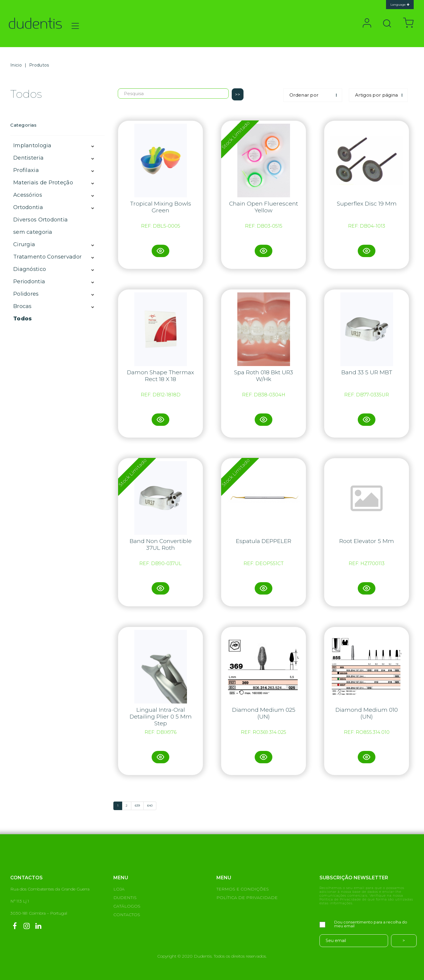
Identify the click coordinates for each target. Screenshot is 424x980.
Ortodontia (28, 207)
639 (137, 806)
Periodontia (29, 282)
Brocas (23, 306)
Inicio (16, 65)
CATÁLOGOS (127, 906)
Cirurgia (24, 244)
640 (150, 806)
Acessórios (28, 195)
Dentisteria (28, 158)
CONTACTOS (127, 915)
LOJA (119, 889)
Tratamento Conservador (47, 257)
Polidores (26, 294)
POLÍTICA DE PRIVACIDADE (247, 898)
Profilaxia (26, 170)
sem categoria (33, 232)
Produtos (39, 65)
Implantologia (32, 145)
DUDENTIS (125, 898)
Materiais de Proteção (43, 183)
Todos (23, 319)
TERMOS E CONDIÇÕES (243, 889)
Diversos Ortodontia (40, 220)
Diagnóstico (30, 269)
